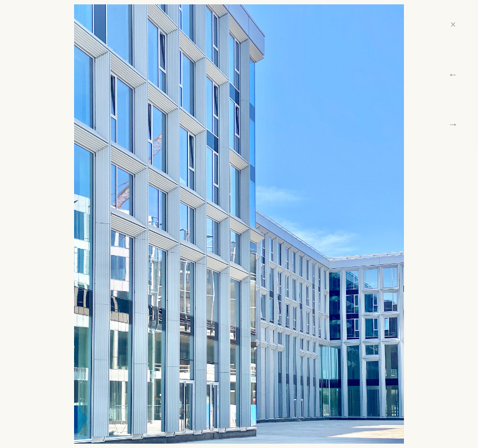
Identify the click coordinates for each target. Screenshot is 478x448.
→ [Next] (453, 124)
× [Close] (453, 25)
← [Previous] (453, 74)
